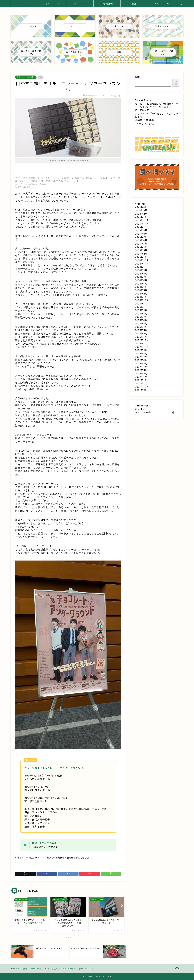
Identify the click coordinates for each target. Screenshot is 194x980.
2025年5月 (141, 244)
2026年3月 (141, 210)
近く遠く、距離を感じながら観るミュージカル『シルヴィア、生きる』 (157, 105)
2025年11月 (142, 224)
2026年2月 (141, 214)
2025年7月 (141, 237)
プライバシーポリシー (161, 5)
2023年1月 (141, 337)
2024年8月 (141, 274)
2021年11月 (142, 384)
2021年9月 (141, 390)
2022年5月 (141, 364)
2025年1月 (141, 257)
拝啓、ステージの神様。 (26, 77)
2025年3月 (141, 250)
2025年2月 (141, 254)
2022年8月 (141, 354)
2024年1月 (141, 297)
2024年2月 (141, 294)
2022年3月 (141, 370)
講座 (134, 4)
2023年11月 (142, 304)
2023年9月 (141, 310)
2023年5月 (141, 324)
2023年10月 (142, 307)
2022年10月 (142, 347)
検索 (137, 77)
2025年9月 (141, 230)
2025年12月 (142, 220)
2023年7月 (141, 317)
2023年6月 (141, 320)
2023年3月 (141, 330)
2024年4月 (141, 287)
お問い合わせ (107, 4)
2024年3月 (141, 290)
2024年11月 (142, 264)
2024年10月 (142, 267)
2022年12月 (142, 340)
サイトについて (53, 4)
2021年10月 (142, 387)
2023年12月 (142, 300)
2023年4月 (141, 327)
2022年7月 (141, 357)
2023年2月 (141, 334)
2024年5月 (141, 284)
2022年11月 (142, 344)
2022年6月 (141, 360)
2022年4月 (141, 367)
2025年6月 (141, 240)
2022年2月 (141, 374)
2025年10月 (142, 227)
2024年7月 (141, 277)
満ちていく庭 (142, 110)
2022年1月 (141, 377)
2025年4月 (141, 247)
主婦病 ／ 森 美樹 (145, 120)
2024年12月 (142, 260)
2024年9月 (141, 270)
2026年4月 (141, 207)
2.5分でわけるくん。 (146, 124)
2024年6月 (141, 280)
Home (25, 4)
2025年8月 (141, 234)
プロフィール (80, 4)
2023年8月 (141, 314)
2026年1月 (141, 217)
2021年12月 (142, 380)
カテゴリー (141, 409)
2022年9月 (141, 350)
